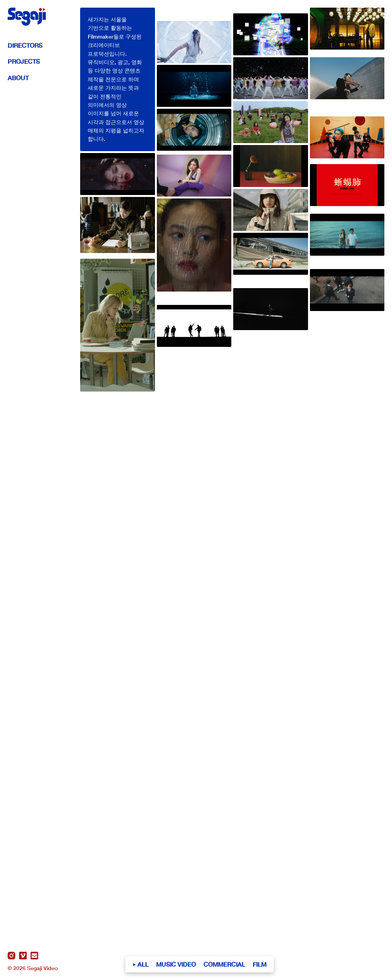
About (18, 78)
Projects (24, 61)
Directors (25, 45)
